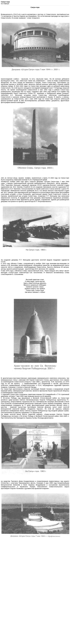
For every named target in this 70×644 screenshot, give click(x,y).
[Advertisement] (35, 573)
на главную (5, 4)
